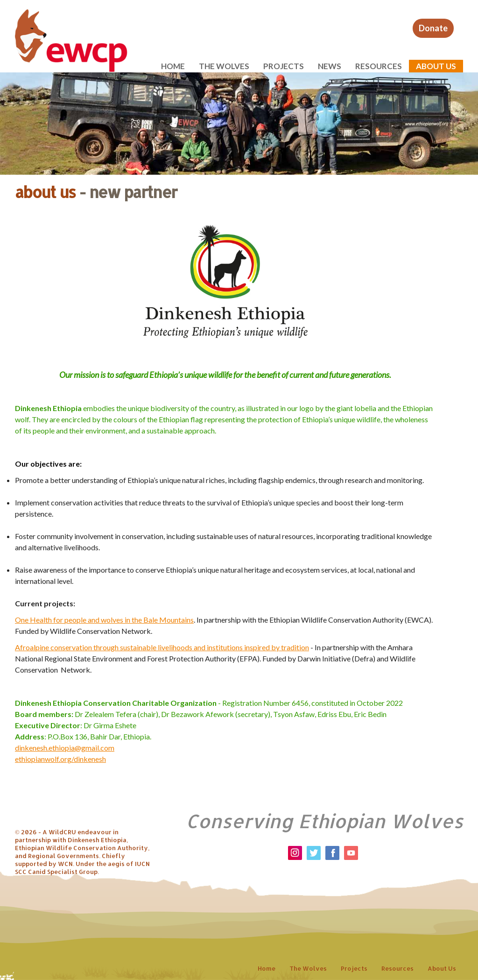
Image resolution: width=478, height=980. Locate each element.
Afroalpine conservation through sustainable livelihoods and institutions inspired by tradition (162, 647)
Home (173, 66)
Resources (379, 66)
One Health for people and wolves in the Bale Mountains (104, 620)
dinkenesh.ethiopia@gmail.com (65, 748)
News (330, 66)
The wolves (224, 66)
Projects (284, 66)
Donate (433, 28)
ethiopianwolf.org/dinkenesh (60, 759)
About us (436, 66)
